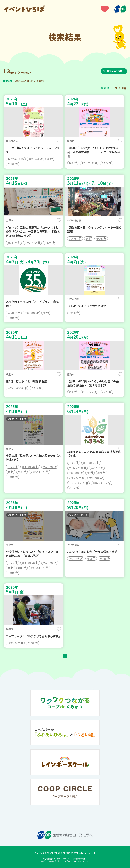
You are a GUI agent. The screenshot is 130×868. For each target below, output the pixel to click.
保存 (59, 141)
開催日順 (120, 88)
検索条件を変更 (116, 71)
